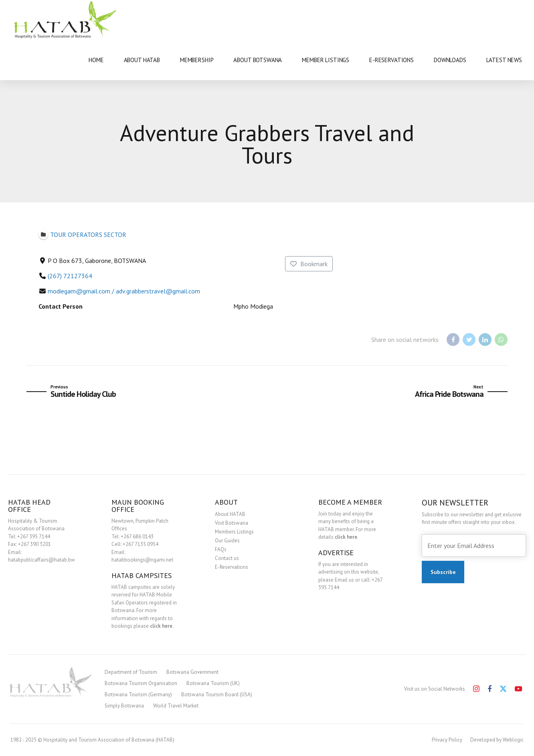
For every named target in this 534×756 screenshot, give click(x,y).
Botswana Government (192, 672)
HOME (96, 60)
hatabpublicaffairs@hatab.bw (41, 560)
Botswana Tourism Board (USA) (217, 694)
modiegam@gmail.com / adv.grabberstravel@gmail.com (124, 291)
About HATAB (230, 514)
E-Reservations (232, 567)
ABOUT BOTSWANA (258, 60)
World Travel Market (176, 706)
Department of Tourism (131, 672)
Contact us (227, 558)
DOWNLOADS (450, 60)
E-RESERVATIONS (391, 60)
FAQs (221, 549)
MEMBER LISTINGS (326, 60)
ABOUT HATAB (142, 60)
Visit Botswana (232, 523)
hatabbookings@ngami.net (142, 560)
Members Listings (234, 532)
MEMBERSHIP (197, 60)
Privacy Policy (447, 740)
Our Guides (227, 541)
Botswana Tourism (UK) (213, 683)
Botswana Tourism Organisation (141, 683)
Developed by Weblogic (497, 740)
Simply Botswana (124, 706)
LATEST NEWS (504, 60)
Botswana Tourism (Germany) (138, 694)
